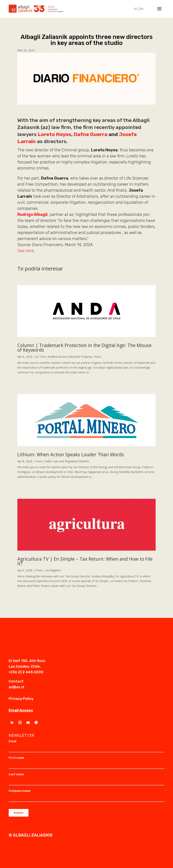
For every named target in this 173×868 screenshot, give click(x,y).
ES (136, 9)
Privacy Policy (21, 699)
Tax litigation (53, 570)
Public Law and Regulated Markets (67, 461)
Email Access (21, 710)
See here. (26, 251)
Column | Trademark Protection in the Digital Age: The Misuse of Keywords (84, 348)
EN (141, 9)
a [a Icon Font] (159, 9)
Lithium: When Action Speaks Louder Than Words (71, 454)
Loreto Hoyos (55, 134)
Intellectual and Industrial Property (70, 357)
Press (97, 357)
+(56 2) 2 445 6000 (26, 672)
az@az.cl (16, 687)
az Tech (41, 357)
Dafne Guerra (91, 134)
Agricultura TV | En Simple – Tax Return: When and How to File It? (85, 561)
